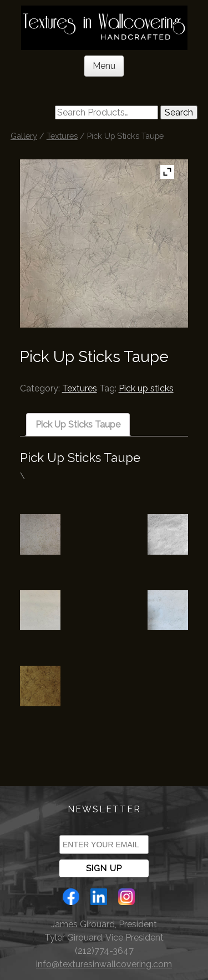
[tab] (78, 425)
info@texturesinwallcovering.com (104, 964)
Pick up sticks (146, 388)
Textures (62, 136)
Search (179, 112)
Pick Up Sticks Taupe (78, 424)
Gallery (24, 136)
